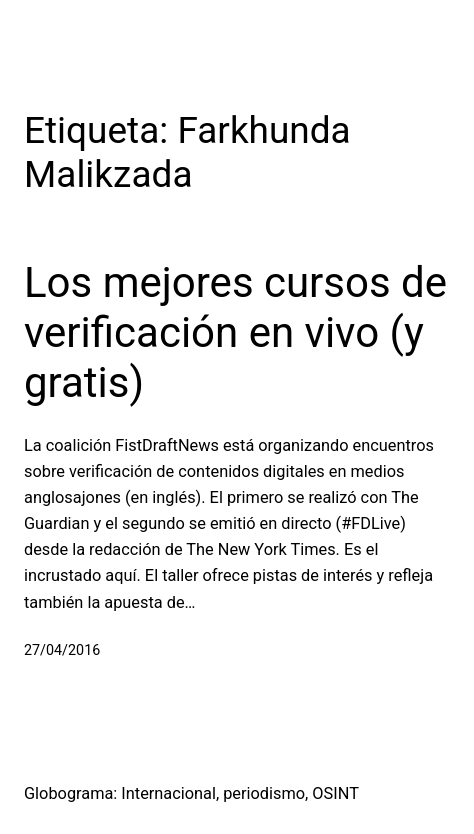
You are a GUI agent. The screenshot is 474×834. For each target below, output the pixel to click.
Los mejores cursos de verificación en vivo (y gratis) (235, 333)
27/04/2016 (62, 650)
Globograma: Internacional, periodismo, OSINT (191, 793)
